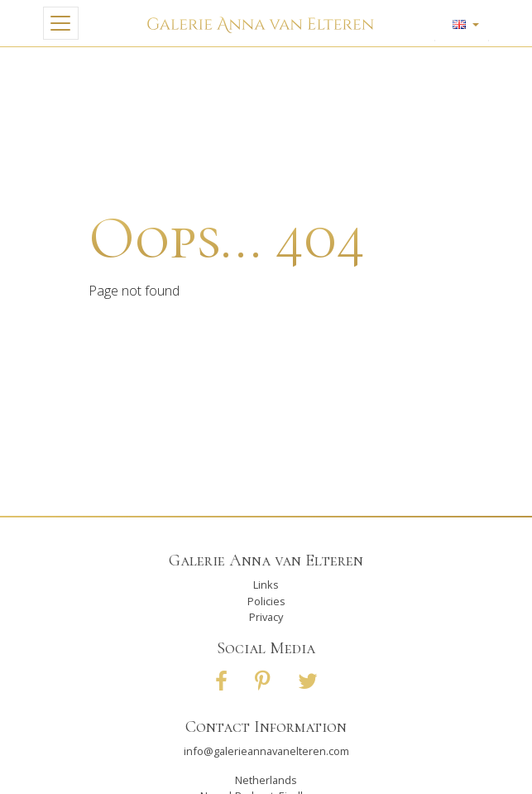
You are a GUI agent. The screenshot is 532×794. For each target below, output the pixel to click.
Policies (266, 601)
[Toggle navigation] (61, 23)
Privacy (266, 617)
